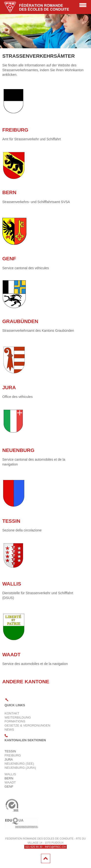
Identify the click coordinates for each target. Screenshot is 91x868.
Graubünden (20, 321)
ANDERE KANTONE (26, 681)
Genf (9, 258)
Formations (15, 721)
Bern (9, 192)
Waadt (11, 654)
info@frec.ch (55, 847)
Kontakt (12, 713)
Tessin (11, 521)
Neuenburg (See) (19, 764)
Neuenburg (18, 450)
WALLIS (12, 584)
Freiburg (15, 130)
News (9, 730)
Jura (9, 387)
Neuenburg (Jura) (20, 768)
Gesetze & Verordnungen (28, 725)
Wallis (10, 774)
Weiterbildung (18, 717)
